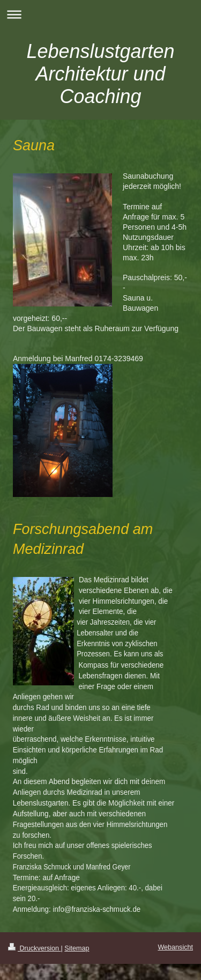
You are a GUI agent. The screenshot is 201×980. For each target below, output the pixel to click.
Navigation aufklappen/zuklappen (100, 14)
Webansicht (175, 947)
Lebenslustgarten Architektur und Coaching (100, 74)
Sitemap (77, 948)
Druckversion (34, 948)
